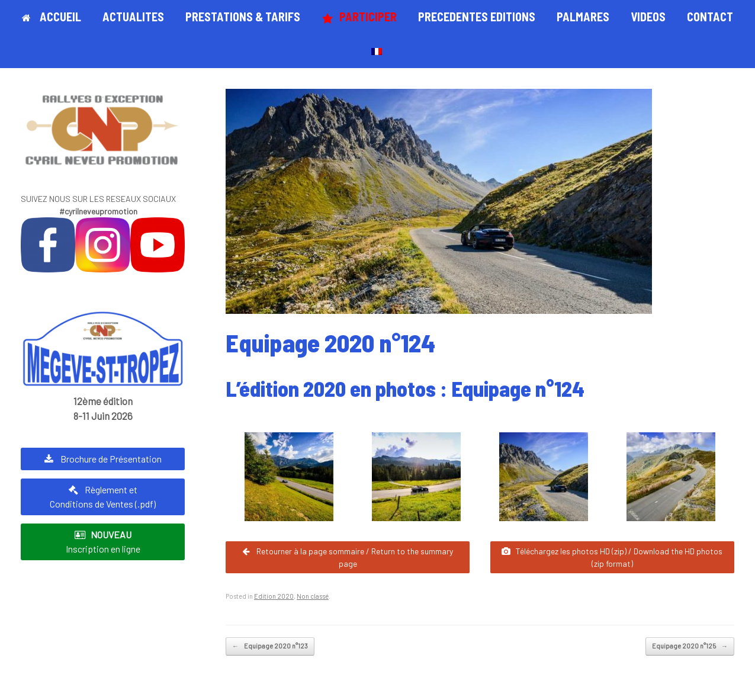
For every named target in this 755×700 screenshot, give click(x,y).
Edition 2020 (274, 596)
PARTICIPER (359, 17)
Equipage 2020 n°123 (270, 646)
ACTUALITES (133, 17)
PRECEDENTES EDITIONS (477, 17)
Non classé (313, 596)
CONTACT (710, 17)
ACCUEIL (52, 17)
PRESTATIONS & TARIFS (243, 17)
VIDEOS (648, 17)
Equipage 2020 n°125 (690, 646)
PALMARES (583, 17)
